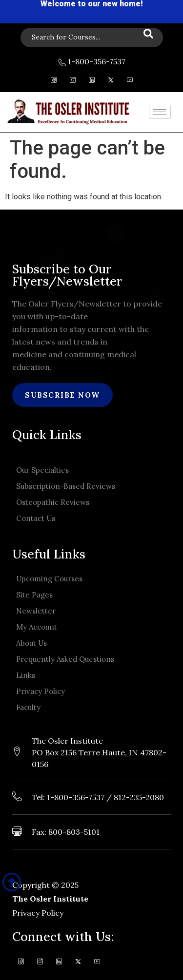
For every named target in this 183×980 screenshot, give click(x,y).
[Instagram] (72, 82)
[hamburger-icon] (160, 112)
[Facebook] (53, 82)
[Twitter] (111, 82)
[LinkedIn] (91, 82)
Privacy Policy (38, 913)
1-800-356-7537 (92, 61)
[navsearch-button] (92, 38)
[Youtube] (130, 82)
